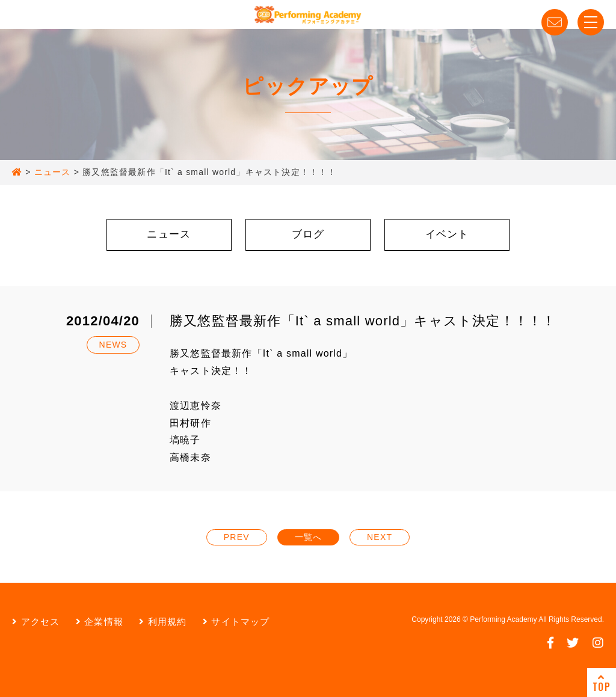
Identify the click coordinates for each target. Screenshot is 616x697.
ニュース (169, 234)
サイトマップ (236, 622)
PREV (237, 537)
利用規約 (163, 622)
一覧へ (309, 537)
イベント (447, 234)
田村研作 (190, 423)
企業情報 (100, 622)
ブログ (308, 234)
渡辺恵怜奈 (196, 406)
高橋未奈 (190, 457)
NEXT (380, 537)
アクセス (36, 622)
